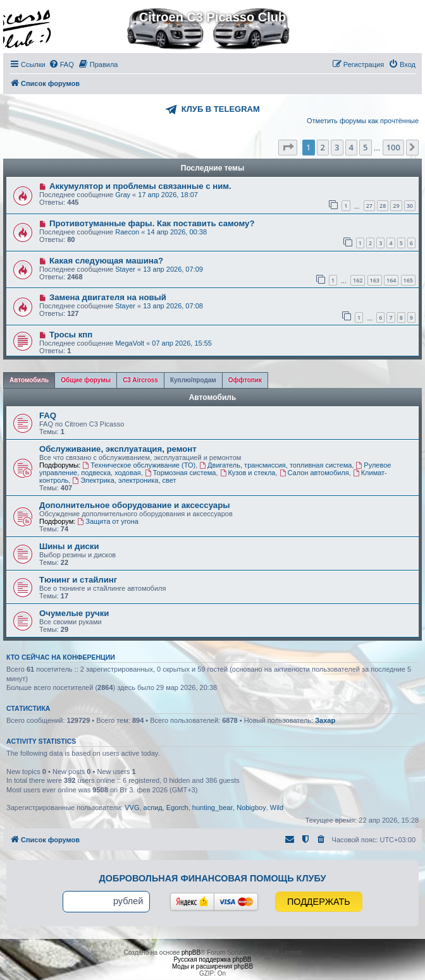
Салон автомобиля (314, 473)
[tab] (29, 380)
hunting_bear (212, 808)
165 (408, 280)
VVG (132, 808)
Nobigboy (251, 808)
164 (391, 280)
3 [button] (337, 147)
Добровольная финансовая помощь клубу (213, 878)
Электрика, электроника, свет (124, 480)
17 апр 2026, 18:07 (168, 195)
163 (375, 280)
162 (358, 280)
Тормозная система (181, 473)
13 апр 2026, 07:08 (173, 306)
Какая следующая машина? (106, 261)
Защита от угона (108, 521)
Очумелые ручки (74, 613)
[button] (288, 147)
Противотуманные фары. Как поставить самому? (152, 223)
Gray (123, 195)
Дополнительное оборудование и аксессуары (134, 505)
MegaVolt (130, 343)
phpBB (191, 953)
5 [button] (365, 147)
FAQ (48, 415)
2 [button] (323, 147)
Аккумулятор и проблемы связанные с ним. (140, 186)
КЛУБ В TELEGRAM (221, 109)
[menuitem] (61, 64)
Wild (277, 808)
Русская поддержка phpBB (212, 959)
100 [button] (393, 147)
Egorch (177, 808)
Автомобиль (213, 397)
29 (396, 206)
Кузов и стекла (248, 473)
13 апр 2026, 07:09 (173, 269)
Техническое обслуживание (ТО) (139, 465)
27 (369, 206)
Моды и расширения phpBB (212, 966)
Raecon (127, 232)
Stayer (125, 269)
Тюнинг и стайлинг (78, 580)
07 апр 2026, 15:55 (182, 343)
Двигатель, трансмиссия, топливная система (275, 465)
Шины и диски (69, 546)
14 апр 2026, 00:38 (177, 232)
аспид (153, 808)
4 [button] (351, 147)
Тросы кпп (71, 335)
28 (383, 206)
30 (410, 206)
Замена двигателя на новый (108, 297)
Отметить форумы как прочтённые (363, 121)
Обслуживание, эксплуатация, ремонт (118, 449)
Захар (325, 720)
